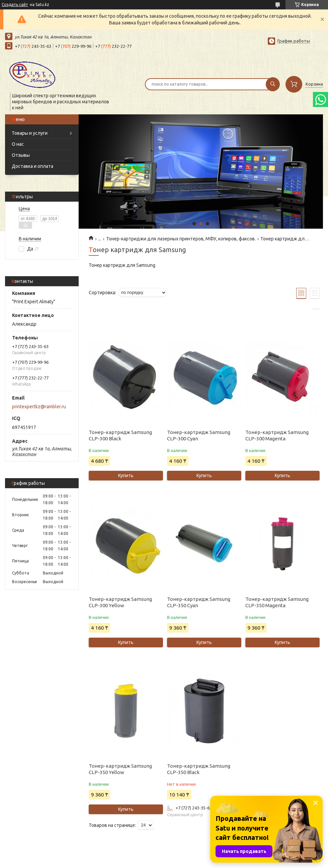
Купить (126, 475)
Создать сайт (15, 5)
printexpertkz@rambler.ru (39, 407)
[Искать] (273, 84)
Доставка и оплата (32, 166)
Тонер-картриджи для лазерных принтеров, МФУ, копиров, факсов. (181, 239)
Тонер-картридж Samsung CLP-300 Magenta (277, 435)
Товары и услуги (30, 133)
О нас (18, 144)
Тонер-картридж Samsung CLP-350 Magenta (277, 602)
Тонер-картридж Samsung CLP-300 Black (120, 435)
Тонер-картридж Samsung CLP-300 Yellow (120, 602)
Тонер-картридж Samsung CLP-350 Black (199, 769)
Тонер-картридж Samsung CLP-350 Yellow (120, 769)
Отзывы (21, 155)
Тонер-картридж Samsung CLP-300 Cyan (199, 435)
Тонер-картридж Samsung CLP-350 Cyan (199, 602)
